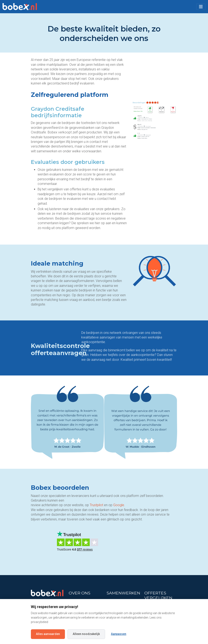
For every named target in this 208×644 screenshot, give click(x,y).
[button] (201, 7)
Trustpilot (96, 505)
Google (119, 505)
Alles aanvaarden (48, 634)
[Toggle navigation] (201, 7)
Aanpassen (119, 634)
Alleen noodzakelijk (86, 634)
